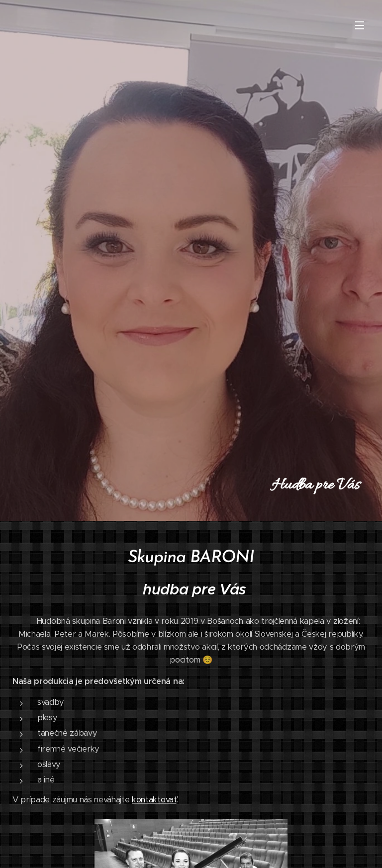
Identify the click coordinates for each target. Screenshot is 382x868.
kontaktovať (154, 800)
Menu (360, 25)
